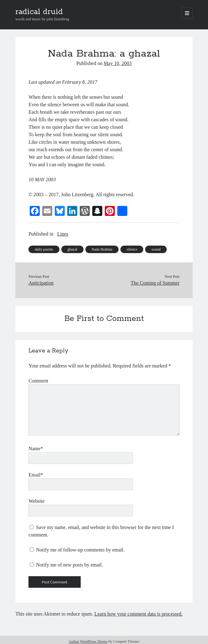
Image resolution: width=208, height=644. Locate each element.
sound (156, 249)
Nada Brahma (102, 249)
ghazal (72, 249)
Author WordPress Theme (88, 642)
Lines (63, 234)
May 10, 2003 (117, 63)
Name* (36, 449)
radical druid (39, 12)
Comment (38, 381)
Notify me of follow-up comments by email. (80, 550)
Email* (36, 475)
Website (36, 501)
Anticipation (41, 283)
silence (132, 249)
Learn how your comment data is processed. (139, 614)
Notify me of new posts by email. (69, 565)
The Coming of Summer (155, 283)
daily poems (44, 249)
